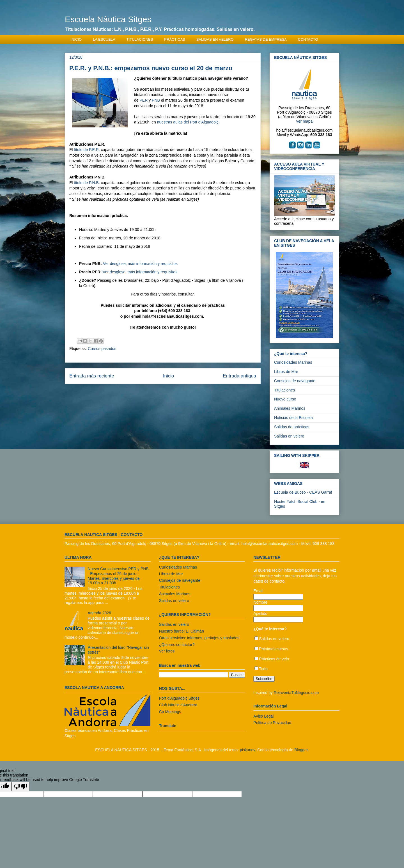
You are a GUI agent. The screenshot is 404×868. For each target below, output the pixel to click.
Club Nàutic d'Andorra (178, 705)
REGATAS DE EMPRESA (266, 39)
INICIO (76, 39)
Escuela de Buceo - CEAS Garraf (303, 492)
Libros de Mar (286, 372)
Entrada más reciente (92, 376)
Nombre (260, 602)
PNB (156, 100)
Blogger (301, 750)
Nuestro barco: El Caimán (182, 631)
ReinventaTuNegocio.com (296, 693)
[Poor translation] (20, 786)
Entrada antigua (240, 376)
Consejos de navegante (295, 381)
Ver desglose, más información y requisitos (140, 264)
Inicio (168, 376)
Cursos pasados (102, 349)
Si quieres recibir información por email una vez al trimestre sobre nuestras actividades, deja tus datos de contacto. (295, 576)
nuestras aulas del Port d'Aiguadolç (188, 122)
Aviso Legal (263, 716)
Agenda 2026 (99, 613)
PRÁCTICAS (175, 39)
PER (144, 100)
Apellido (260, 613)
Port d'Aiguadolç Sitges (179, 698)
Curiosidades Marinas (293, 362)
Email (258, 591)
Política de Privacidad (272, 723)
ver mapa (304, 121)
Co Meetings (170, 712)
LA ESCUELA (104, 39)
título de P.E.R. (87, 150)
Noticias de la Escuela (293, 418)
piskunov (247, 750)
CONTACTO (308, 39)
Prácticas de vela (274, 659)
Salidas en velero (289, 436)
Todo (263, 669)
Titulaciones (284, 390)
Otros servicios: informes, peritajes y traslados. (200, 638)
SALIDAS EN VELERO (215, 39)
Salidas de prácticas (292, 427)
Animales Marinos (290, 408)
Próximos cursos (273, 649)
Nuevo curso (285, 399)
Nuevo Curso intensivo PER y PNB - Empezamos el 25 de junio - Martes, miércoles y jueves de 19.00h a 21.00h (118, 576)
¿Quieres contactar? (177, 645)
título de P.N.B (86, 183)
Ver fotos (167, 651)
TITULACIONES (140, 39)
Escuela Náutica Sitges (108, 19)
